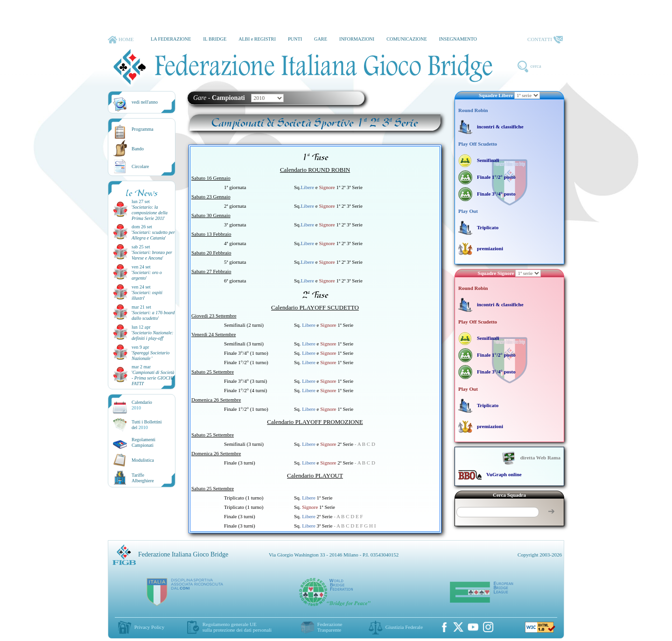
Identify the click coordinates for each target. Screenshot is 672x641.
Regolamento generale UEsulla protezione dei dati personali (237, 627)
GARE (321, 39)
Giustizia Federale (404, 627)
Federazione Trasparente (330, 627)
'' (150, 213)
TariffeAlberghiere (143, 478)
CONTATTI (545, 40)
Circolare (140, 166)
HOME (121, 40)
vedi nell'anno (145, 102)
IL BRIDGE (215, 39)
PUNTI (295, 39)
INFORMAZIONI (357, 39)
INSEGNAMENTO (458, 39)
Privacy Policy (149, 627)
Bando (138, 149)
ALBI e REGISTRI (257, 39)
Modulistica (143, 460)
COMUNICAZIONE (407, 39)
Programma (143, 129)
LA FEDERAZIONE (171, 39)
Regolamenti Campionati (143, 442)
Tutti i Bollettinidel (147, 425)
